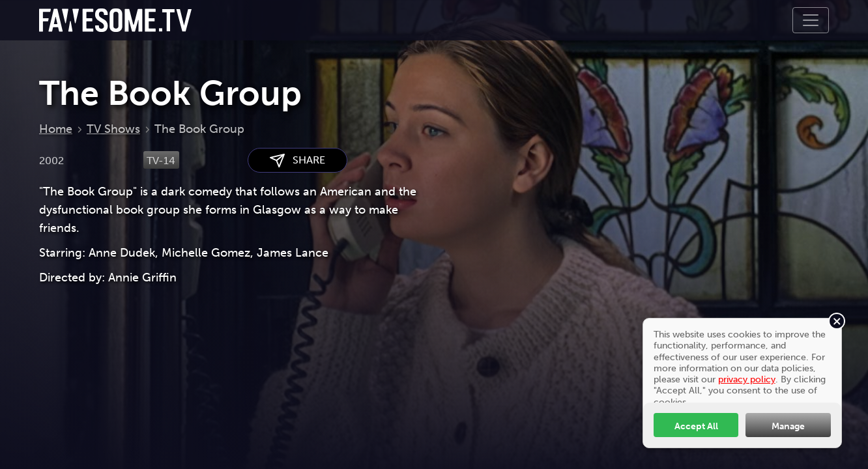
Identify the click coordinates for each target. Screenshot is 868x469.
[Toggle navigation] (811, 20)
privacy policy (747, 379)
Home (56, 129)
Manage (788, 426)
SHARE (297, 161)
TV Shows (113, 129)
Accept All (696, 426)
